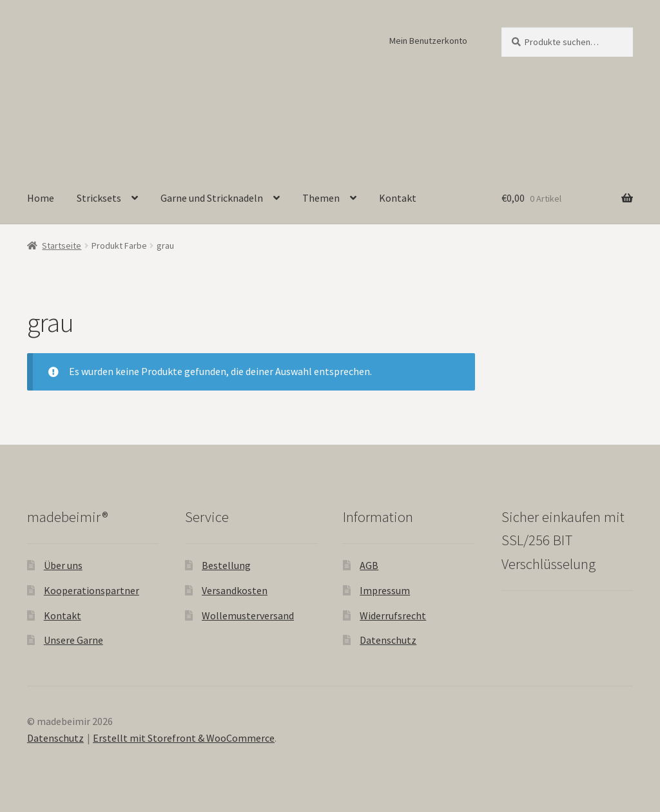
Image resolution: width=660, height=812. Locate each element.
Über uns (63, 565)
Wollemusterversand (248, 615)
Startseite (62, 246)
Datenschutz (388, 640)
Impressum (385, 590)
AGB (369, 565)
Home (41, 198)
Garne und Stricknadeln (212, 198)
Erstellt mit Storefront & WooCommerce (184, 738)
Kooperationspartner (92, 590)
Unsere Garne (73, 640)
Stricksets (99, 198)
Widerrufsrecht (393, 615)
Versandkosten (235, 590)
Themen (321, 198)
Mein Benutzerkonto (428, 41)
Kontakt (398, 198)
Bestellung (226, 565)
